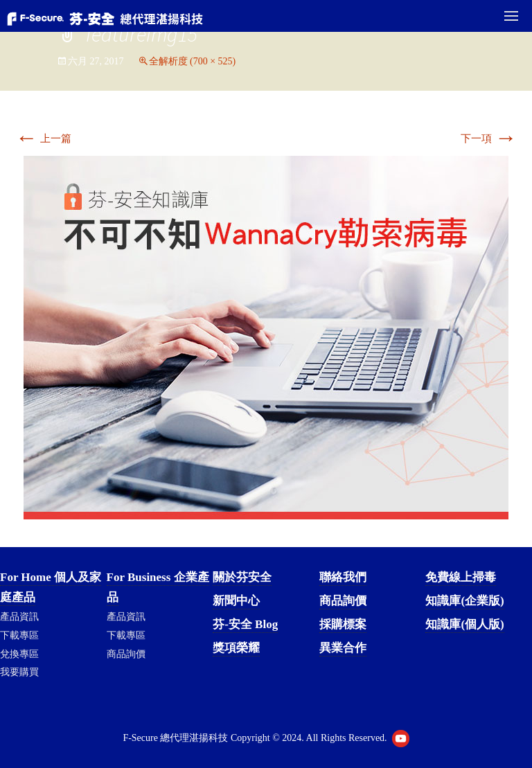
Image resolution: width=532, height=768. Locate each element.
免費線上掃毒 (461, 577)
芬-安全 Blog (245, 624)
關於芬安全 (242, 577)
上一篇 (43, 139)
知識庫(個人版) (464, 624)
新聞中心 (236, 601)
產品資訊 (19, 617)
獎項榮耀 (236, 648)
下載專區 (19, 635)
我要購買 (19, 672)
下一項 (489, 139)
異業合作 (343, 648)
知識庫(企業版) (464, 601)
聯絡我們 (343, 577)
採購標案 (343, 624)
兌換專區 (19, 654)
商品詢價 (126, 654)
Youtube (401, 739)
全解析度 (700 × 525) (193, 61)
